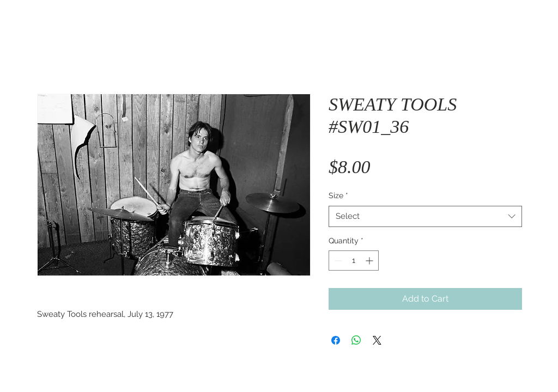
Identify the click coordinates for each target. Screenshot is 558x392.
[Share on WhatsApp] (356, 340)
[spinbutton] (354, 261)
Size (338, 195)
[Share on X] (377, 340)
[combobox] (425, 216)
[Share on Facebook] (336, 340)
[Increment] (370, 261)
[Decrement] (337, 261)
